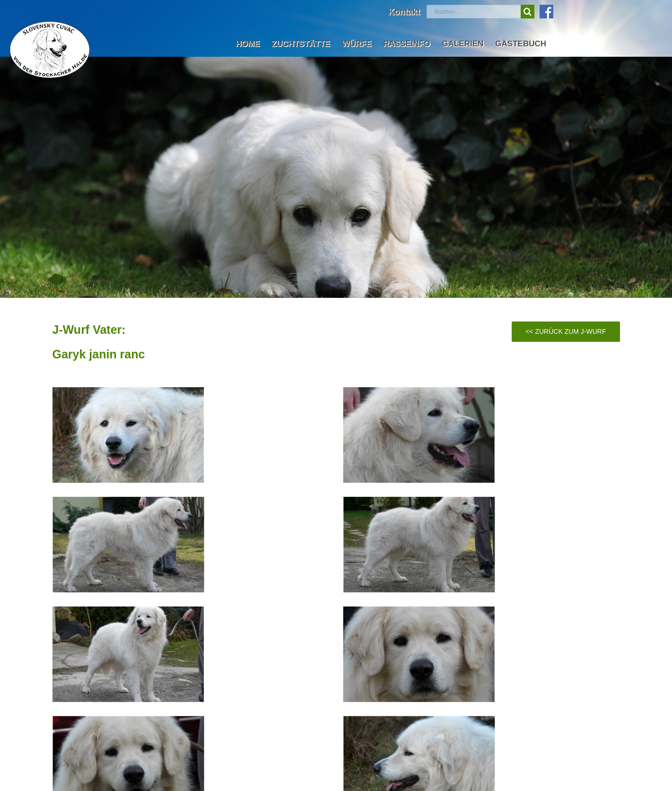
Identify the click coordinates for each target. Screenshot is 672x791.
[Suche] (528, 12)
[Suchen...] (474, 12)
